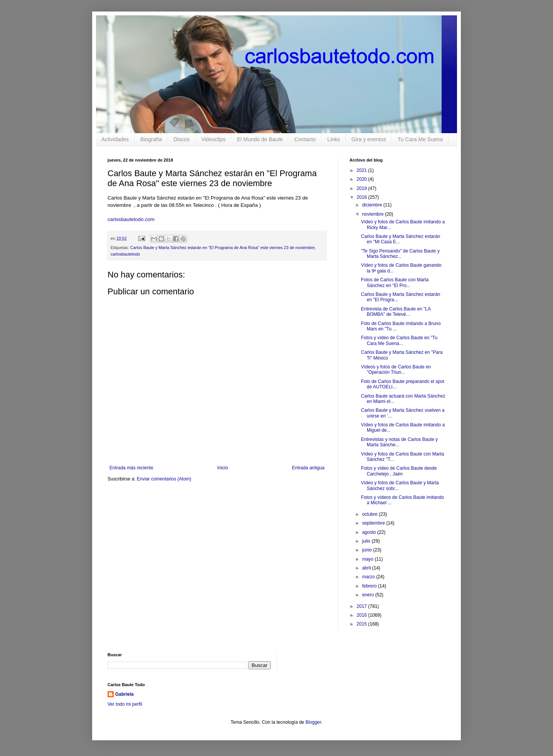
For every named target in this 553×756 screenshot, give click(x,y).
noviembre (373, 214)
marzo (369, 577)
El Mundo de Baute (260, 139)
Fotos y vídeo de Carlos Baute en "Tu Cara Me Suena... (399, 340)
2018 (363, 197)
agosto (370, 532)
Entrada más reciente (131, 468)
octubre (370, 514)
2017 (363, 606)
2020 (363, 179)
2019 (363, 188)
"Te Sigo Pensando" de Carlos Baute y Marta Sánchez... (400, 254)
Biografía (151, 139)
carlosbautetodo (125, 254)
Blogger (313, 722)
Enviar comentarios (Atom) (164, 479)
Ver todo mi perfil (125, 704)
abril (367, 568)
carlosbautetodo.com (132, 219)
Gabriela (124, 694)
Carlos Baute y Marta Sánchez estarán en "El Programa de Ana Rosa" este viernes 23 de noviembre (223, 248)
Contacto (305, 139)
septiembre (374, 523)
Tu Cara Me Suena (420, 139)
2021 (363, 170)
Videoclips (214, 139)
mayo (368, 559)
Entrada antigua (308, 468)
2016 (363, 615)
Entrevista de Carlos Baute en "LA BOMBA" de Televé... (396, 312)
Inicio (223, 468)
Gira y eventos (369, 139)
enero (369, 595)
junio (368, 550)
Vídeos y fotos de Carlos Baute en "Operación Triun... (396, 370)
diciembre (373, 205)
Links (334, 139)
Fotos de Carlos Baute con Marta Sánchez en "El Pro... (395, 282)
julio (367, 541)
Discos (182, 139)
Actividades (115, 139)
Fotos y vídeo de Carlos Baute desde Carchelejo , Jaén (399, 471)
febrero (370, 586)
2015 (363, 624)
